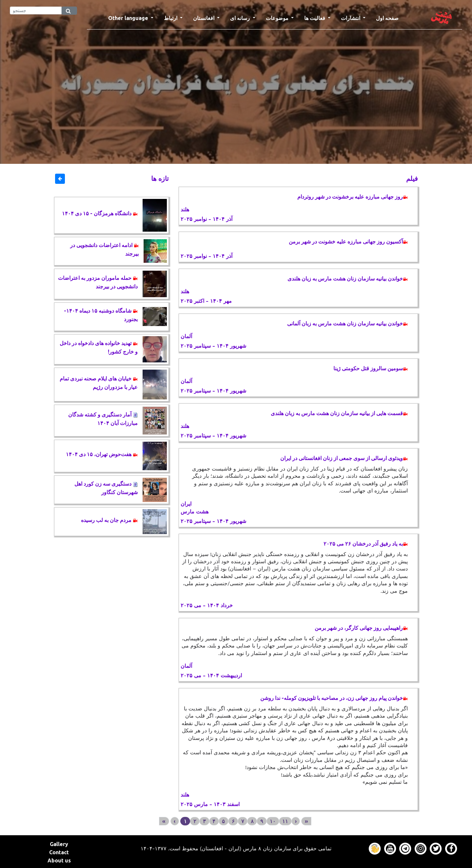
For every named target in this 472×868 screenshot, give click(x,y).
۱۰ (273, 821)
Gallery (59, 844)
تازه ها (160, 178)
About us (59, 860)
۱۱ (285, 821)
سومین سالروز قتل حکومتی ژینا (371, 368)
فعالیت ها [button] (315, 18)
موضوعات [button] (278, 18)
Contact (59, 852)
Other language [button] (129, 18)
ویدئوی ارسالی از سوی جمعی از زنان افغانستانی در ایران (344, 458)
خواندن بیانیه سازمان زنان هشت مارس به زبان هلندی (348, 279)
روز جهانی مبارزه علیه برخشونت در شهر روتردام (353, 197)
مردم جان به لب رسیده (109, 520)
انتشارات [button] (351, 18)
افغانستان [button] (204, 18)
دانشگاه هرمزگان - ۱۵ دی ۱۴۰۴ (100, 213)
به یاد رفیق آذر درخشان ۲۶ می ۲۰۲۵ (366, 544)
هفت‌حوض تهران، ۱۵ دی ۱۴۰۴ (102, 454)
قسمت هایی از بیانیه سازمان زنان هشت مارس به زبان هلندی (339, 413)
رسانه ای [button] (241, 18)
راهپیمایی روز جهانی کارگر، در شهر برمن (361, 628)
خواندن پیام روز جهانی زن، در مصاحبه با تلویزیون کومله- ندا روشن (334, 698)
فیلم (412, 178)
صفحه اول (390, 17)
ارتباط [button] (171, 18)
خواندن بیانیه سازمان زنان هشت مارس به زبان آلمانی (347, 323)
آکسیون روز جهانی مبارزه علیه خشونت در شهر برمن (348, 241)
